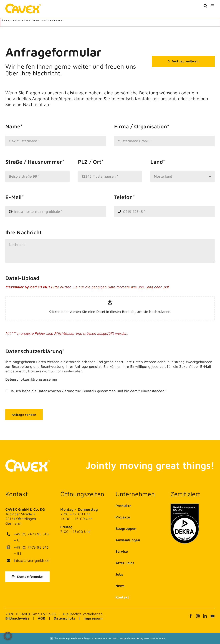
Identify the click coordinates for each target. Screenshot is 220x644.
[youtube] (213, 616)
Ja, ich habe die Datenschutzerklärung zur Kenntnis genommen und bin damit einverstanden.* (88, 391)
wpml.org (84, 638)
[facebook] (191, 616)
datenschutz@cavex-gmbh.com (36, 371)
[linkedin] (205, 616)
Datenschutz (64, 618)
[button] (8, 636)
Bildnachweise (17, 618)
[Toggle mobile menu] (213, 6)
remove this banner (156, 638)
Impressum (93, 618)
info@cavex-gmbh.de (32, 560)
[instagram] (198, 616)
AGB (42, 618)
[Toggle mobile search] (205, 6)
